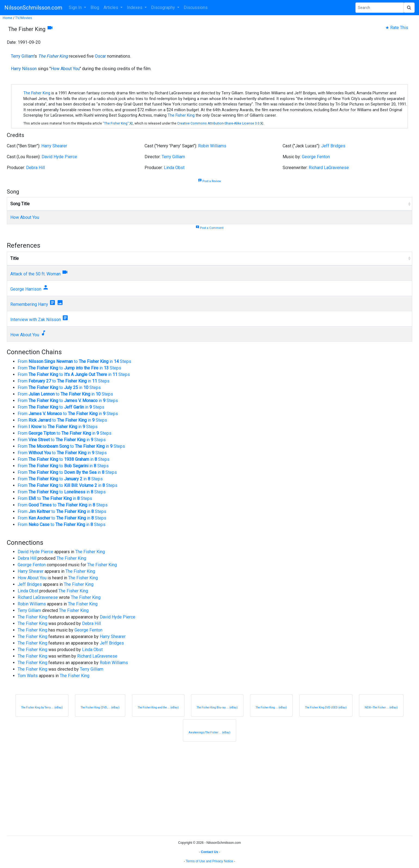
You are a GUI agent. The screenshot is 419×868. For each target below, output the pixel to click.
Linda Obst (174, 168)
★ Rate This (397, 28)
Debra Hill (35, 168)
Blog (95, 7)
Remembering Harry (29, 304)
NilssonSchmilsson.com (33, 8)
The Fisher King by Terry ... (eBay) (42, 707)
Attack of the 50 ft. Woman (35, 274)
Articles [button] (111, 7)
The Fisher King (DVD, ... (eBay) (100, 707)
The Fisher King (53, 56)
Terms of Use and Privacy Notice (209, 861)
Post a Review (209, 181)
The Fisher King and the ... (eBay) (158, 707)
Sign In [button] (76, 7)
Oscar (100, 56)
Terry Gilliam (22, 56)
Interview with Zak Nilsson (36, 320)
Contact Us (209, 852)
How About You (65, 69)
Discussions (196, 7)
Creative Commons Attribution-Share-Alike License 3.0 (218, 123)
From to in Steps (74, 361)
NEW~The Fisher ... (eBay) (381, 707)
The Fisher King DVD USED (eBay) (326, 707)
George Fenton (316, 157)
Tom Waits (28, 676)
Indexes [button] (135, 7)
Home (7, 18)
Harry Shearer (54, 146)
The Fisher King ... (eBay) (271, 707)
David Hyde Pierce (59, 157)
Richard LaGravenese (329, 168)
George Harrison (26, 289)
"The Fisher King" (116, 123)
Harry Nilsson (24, 69)
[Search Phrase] (380, 8)
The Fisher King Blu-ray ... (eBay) (217, 707)
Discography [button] (164, 7)
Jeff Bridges (333, 146)
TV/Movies (24, 18)
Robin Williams (212, 146)
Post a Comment (209, 228)
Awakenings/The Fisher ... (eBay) (209, 732)
